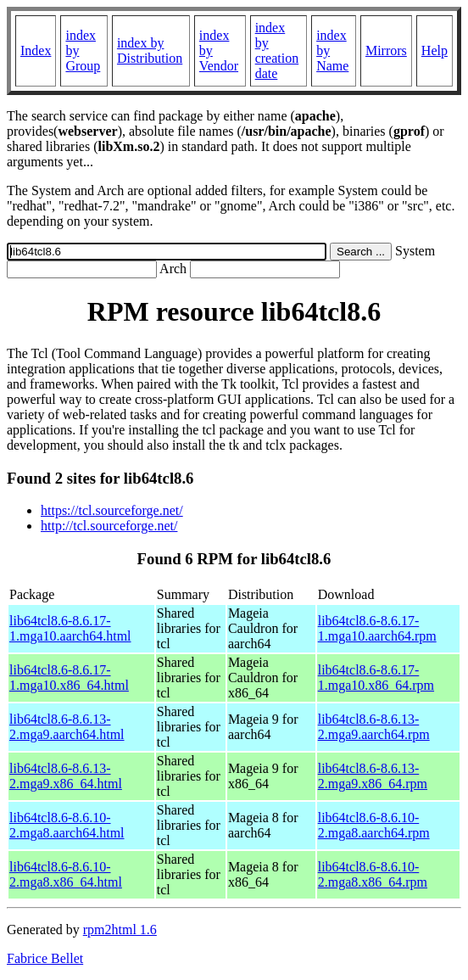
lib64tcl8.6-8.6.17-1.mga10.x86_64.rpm (376, 678)
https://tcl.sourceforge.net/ (112, 510)
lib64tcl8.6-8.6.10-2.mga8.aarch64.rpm (374, 825)
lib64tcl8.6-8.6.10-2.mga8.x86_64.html (66, 874)
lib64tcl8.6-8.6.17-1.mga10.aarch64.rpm (377, 628)
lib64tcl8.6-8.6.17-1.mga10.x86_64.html (69, 678)
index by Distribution (150, 50)
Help (435, 50)
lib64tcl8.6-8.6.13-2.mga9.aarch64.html (67, 727)
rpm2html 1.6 (120, 930)
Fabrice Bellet (45, 958)
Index (36, 50)
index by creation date (277, 50)
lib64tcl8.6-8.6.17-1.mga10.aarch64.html (70, 628)
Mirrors (386, 50)
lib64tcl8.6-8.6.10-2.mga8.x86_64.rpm (373, 874)
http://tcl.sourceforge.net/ (109, 526)
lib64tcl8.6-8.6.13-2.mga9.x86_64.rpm (373, 776)
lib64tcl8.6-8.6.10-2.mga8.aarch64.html (67, 825)
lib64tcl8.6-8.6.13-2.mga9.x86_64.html (66, 776)
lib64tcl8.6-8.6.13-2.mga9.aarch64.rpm (374, 727)
